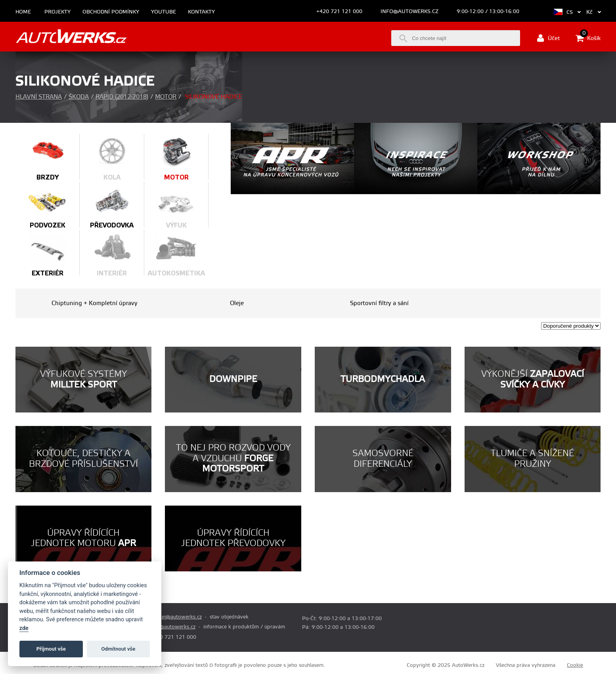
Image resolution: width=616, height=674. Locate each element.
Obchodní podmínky (111, 12)
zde (24, 628)
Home (23, 12)
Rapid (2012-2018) (122, 97)
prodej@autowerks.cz (176, 617)
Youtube (164, 12)
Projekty (57, 12)
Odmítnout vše (119, 649)
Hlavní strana (39, 97)
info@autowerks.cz (409, 11)
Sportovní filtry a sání (379, 303)
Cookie (575, 665)
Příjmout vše (51, 649)
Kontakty (201, 12)
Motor (166, 97)
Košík (588, 38)
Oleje (237, 303)
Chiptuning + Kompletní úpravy (95, 303)
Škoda (79, 97)
